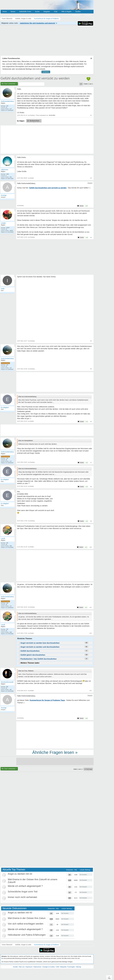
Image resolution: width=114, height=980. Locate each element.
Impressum (29, 967)
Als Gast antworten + (9, 84)
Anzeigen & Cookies (49, 967)
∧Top (109, 978)
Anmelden (88, 15)
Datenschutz (37, 967)
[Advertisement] (55, 566)
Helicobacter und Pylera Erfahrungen (27, 935)
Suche (37, 11)
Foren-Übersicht (7, 945)
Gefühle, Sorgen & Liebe (23, 945)
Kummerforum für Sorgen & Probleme (46, 945)
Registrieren (76, 15)
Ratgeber (47, 11)
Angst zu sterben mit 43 (20, 874)
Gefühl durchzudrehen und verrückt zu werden (35, 78)
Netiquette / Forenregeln (67, 967)
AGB (57, 967)
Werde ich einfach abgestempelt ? (25, 886)
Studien (78, 11)
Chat (56, 11)
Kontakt (15, 967)
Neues (13, 11)
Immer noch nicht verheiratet (22, 897)
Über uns (22, 967)
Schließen (46, 72)
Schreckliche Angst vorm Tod (23, 892)
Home (5, 11)
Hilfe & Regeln (66, 11)
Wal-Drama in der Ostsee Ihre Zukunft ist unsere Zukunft (37, 918)
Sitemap (79, 967)
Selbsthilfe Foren (25, 11)
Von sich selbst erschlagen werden (26, 924)
